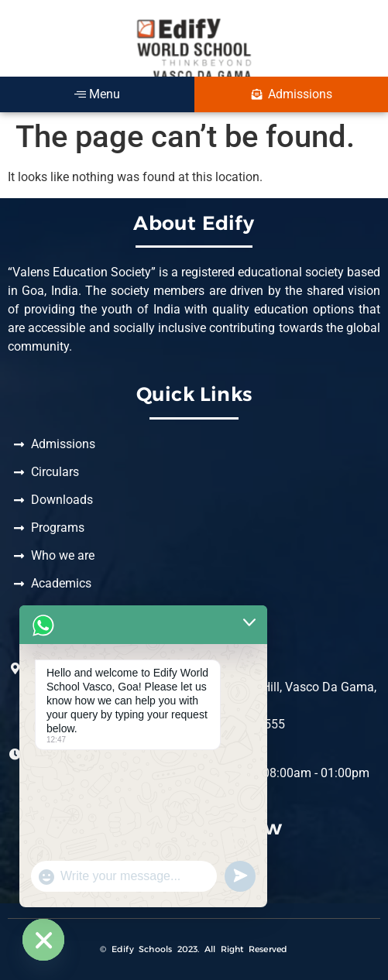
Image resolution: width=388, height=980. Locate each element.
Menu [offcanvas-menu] (97, 94)
